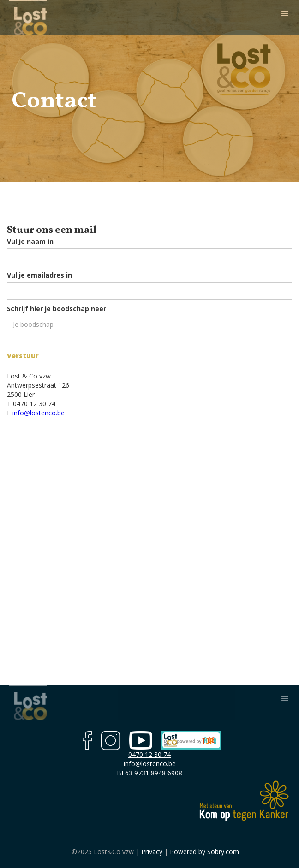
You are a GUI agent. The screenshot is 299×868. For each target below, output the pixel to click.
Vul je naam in (30, 241)
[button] (285, 14)
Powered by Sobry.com (204, 852)
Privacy (151, 852)
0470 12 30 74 (149, 754)
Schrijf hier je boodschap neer (57, 309)
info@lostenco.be (39, 413)
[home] (28, 18)
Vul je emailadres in (39, 275)
